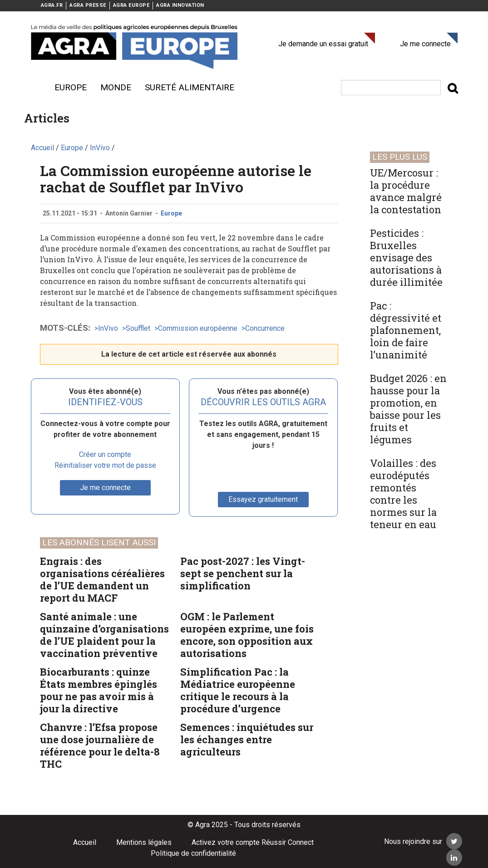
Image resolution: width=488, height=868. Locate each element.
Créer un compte (105, 454)
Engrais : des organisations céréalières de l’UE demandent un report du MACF (102, 579)
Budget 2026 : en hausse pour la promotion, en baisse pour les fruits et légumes (408, 409)
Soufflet (138, 328)
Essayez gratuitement (263, 499)
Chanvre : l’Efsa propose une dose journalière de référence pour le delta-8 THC (100, 745)
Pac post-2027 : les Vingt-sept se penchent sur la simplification (243, 573)
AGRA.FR (52, 5)
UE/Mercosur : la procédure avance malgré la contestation (406, 191)
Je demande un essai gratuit (323, 44)
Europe (71, 87)
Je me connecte (425, 44)
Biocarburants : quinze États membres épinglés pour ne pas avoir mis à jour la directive (99, 690)
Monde (116, 87)
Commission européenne (198, 328)
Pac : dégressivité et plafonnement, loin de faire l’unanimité (406, 330)
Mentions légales (144, 842)
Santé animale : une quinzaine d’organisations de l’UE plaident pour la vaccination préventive (104, 635)
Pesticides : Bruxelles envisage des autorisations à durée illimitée (406, 257)
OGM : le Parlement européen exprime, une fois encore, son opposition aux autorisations (247, 635)
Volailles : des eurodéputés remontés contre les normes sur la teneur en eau (403, 494)
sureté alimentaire (190, 87)
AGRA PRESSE (88, 5)
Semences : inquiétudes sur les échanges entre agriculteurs (247, 739)
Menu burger (35, 88)
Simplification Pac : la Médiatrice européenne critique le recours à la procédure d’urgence (238, 690)
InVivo (108, 328)
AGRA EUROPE (131, 5)
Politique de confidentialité (193, 853)
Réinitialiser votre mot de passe (105, 465)
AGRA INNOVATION (180, 5)
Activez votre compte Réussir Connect (253, 842)
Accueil (85, 842)
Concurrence (265, 328)
